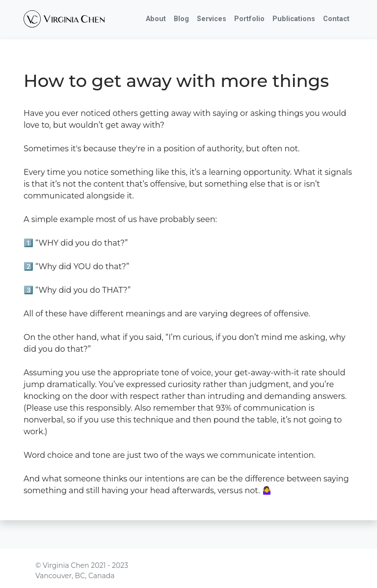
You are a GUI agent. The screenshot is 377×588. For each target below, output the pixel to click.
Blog (181, 19)
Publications (294, 19)
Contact (336, 19)
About (156, 19)
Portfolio (249, 19)
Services (212, 19)
